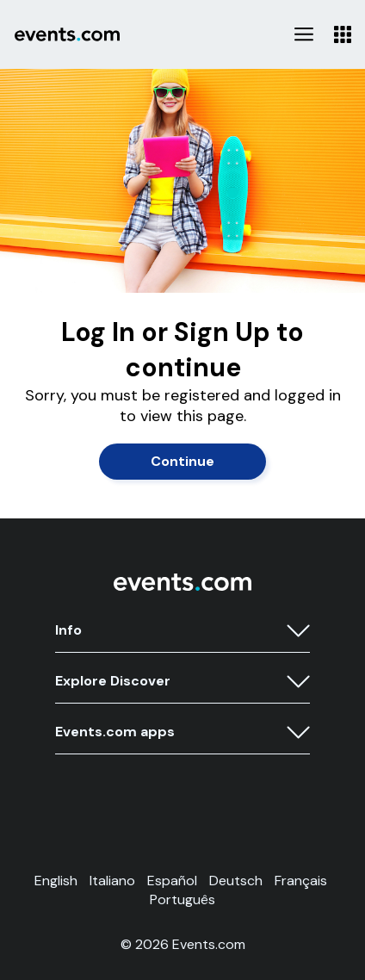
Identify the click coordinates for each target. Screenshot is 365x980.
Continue (182, 461)
